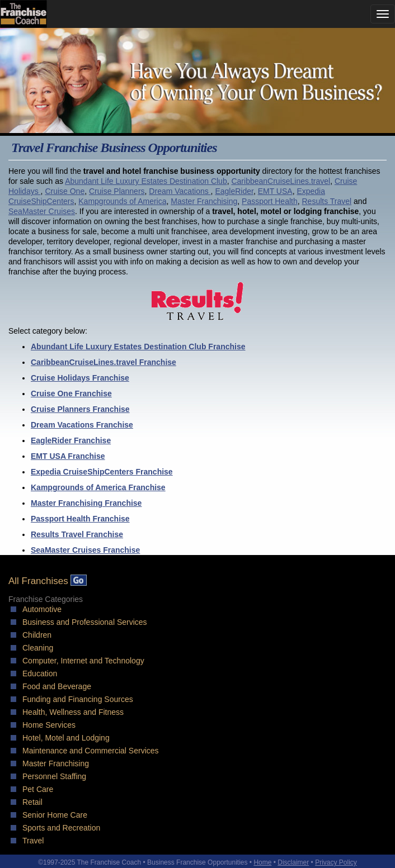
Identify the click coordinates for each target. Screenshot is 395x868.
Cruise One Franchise (71, 393)
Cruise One (65, 191)
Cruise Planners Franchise (80, 409)
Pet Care (38, 789)
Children (37, 635)
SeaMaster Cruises (42, 211)
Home (262, 862)
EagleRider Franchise (71, 440)
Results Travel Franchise (77, 534)
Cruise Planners (117, 191)
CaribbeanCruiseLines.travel (281, 181)
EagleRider (234, 191)
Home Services (49, 725)
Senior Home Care (55, 815)
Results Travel (326, 201)
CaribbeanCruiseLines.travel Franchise (104, 362)
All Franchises (48, 581)
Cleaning (38, 648)
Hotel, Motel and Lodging (66, 738)
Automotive (42, 609)
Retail (32, 802)
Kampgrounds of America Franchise (98, 487)
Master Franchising (204, 201)
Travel (33, 841)
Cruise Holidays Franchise (80, 378)
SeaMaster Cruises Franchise (85, 550)
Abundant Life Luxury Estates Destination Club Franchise (138, 347)
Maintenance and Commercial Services (91, 751)
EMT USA (275, 191)
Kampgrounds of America (122, 201)
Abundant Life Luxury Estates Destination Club (146, 181)
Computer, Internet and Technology (83, 661)
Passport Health (270, 201)
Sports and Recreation (61, 828)
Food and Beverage (57, 686)
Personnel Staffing (54, 776)
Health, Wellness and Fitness (73, 712)
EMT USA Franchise (68, 456)
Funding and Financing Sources (78, 699)
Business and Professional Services (85, 622)
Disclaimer (293, 862)
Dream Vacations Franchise (82, 425)
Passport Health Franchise (80, 519)
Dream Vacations (180, 191)
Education (40, 673)
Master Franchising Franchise (86, 503)
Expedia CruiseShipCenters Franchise (102, 472)
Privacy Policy (336, 862)
